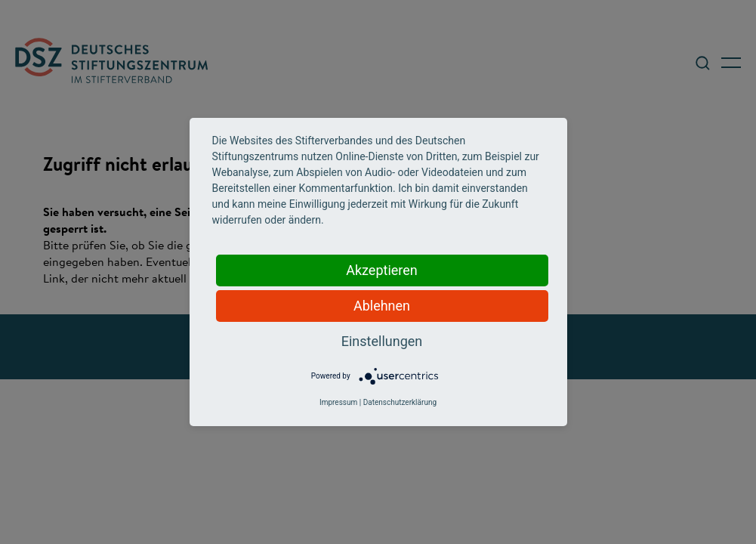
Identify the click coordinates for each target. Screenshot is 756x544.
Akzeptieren (382, 270)
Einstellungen (382, 341)
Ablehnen (382, 306)
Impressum (338, 402)
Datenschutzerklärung (400, 402)
